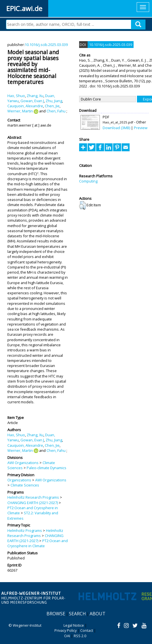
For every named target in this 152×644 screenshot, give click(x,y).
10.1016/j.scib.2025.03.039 (46, 45)
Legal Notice (74, 625)
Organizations (19, 480)
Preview (141, 128)
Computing (88, 181)
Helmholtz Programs (25, 530)
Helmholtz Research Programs (33, 497)
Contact (87, 630)
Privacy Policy (66, 630)
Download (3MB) (116, 128)
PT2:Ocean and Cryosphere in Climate (38, 543)
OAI (67, 636)
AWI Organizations (23, 463)
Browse (56, 614)
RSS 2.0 (80, 636)
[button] (82, 205)
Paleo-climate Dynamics (47, 468)
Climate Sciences (25, 485)
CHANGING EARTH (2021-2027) (33, 503)
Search (77, 614)
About (98, 614)
